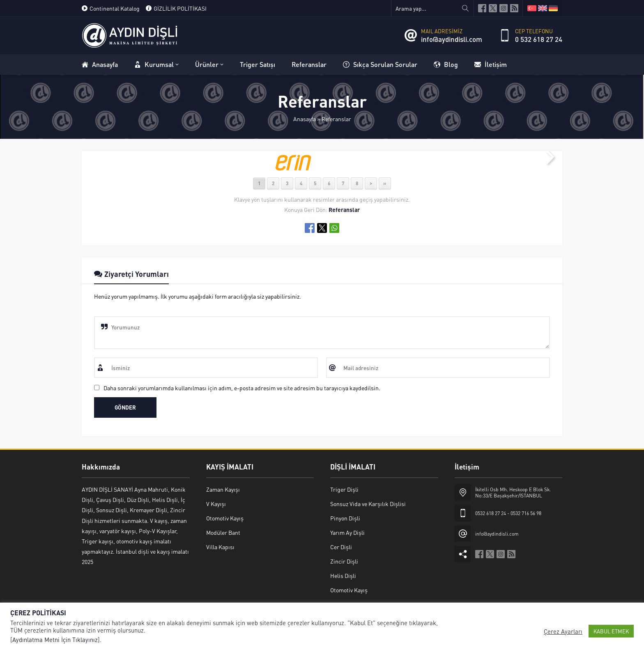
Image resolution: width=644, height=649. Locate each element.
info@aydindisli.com (452, 39)
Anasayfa (305, 119)
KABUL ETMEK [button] (611, 631)
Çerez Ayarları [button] (563, 631)
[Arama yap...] (432, 8)
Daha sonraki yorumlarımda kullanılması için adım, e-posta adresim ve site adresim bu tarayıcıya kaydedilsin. (242, 388)
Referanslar (336, 119)
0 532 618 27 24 (539, 39)
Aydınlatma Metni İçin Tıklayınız (55, 640)
